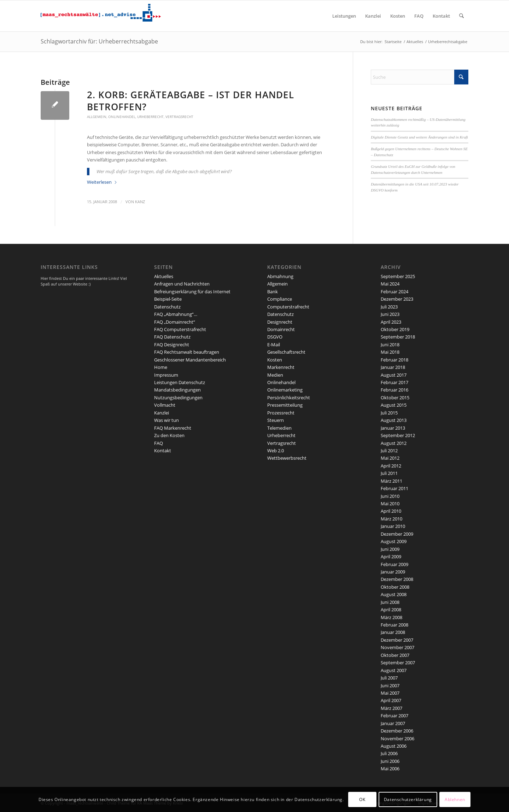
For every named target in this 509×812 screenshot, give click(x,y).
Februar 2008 (394, 625)
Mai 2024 (390, 284)
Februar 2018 (394, 360)
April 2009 (391, 557)
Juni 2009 (390, 549)
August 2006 (394, 746)
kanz (140, 202)
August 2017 (394, 375)
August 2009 (394, 541)
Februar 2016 (394, 390)
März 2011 (391, 481)
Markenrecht (281, 367)
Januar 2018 (393, 367)
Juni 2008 (390, 602)
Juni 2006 (390, 761)
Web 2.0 (276, 451)
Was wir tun (166, 420)
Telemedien (279, 428)
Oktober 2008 (395, 587)
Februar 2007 (394, 716)
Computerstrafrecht (288, 307)
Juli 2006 (389, 753)
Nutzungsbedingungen (178, 398)
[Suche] (461, 16)
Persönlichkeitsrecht (289, 398)
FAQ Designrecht (172, 345)
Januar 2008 (393, 632)
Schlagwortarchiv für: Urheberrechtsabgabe (99, 41)
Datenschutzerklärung (408, 799)
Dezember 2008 (397, 579)
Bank (273, 292)
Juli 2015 (389, 413)
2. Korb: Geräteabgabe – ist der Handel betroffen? (191, 101)
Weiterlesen (102, 182)
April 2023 (391, 322)
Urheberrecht (150, 117)
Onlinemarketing (285, 390)
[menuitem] (344, 16)
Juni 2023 (390, 314)
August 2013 (394, 420)
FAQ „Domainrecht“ (175, 322)
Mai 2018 (390, 352)
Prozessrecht (281, 413)
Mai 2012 (390, 458)
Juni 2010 (390, 496)
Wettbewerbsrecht (287, 458)
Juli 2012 (389, 451)
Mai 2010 (390, 504)
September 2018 (398, 337)
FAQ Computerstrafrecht (180, 329)
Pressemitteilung (285, 405)
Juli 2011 (389, 473)
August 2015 (394, 405)
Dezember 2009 (397, 534)
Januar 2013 (393, 428)
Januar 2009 (393, 572)
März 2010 (391, 519)
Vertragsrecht (179, 117)
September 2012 (398, 435)
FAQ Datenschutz (172, 337)
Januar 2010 (393, 526)
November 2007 (397, 647)
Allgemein (97, 117)
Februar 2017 (394, 382)
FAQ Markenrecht (173, 428)
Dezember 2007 (397, 640)
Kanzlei (162, 413)
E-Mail (274, 345)
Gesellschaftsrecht (286, 352)
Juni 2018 (390, 345)
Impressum (166, 375)
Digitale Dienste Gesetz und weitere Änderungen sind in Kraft (419, 137)
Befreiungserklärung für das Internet (192, 292)
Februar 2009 (394, 564)
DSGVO (275, 337)
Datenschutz (167, 307)
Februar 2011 (394, 488)
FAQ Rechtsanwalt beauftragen (187, 352)
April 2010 (391, 511)
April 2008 (391, 610)
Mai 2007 (390, 693)
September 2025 (398, 276)
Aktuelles (164, 276)
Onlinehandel (122, 117)
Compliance (280, 299)
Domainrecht (281, 329)
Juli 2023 (389, 307)
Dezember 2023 (397, 299)
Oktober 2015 (395, 398)
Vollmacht (165, 405)
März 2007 (391, 708)
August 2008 (394, 594)
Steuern (276, 420)
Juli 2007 (389, 678)
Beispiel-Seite (168, 299)
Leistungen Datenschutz (180, 382)
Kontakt (163, 451)
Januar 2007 (393, 723)
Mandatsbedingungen (177, 390)
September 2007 (398, 663)
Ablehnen (455, 799)
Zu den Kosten (169, 435)
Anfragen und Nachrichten (182, 284)
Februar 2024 (394, 292)
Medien (275, 375)
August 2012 (394, 443)
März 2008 (391, 617)
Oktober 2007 (395, 655)
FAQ (159, 443)
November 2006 (397, 739)
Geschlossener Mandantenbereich (190, 360)
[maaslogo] (101, 16)
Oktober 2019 (395, 329)
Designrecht (280, 322)
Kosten (275, 360)
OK (362, 799)
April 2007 (391, 700)
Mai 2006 (390, 769)
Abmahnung (280, 276)
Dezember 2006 (397, 731)
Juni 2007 (390, 686)
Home (161, 367)
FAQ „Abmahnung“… (176, 314)
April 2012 (391, 466)
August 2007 (394, 670)
